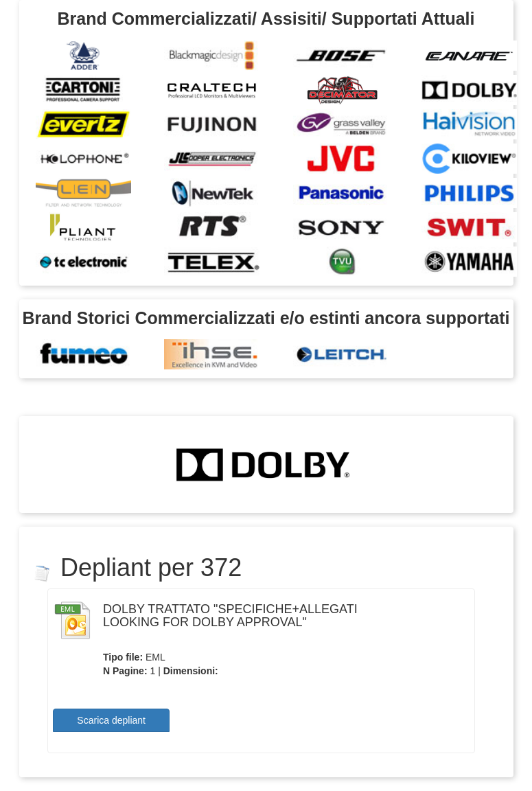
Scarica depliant (111, 720)
